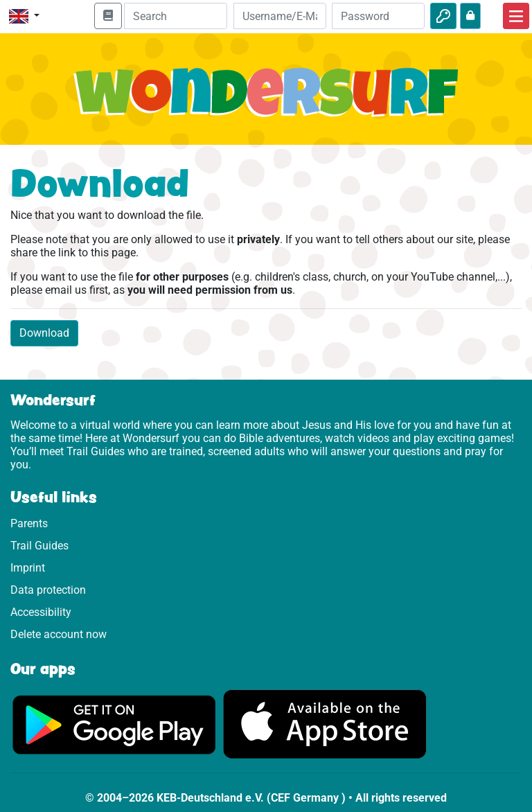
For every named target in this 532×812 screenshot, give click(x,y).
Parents (29, 523)
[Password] (378, 16)
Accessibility (41, 612)
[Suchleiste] (176, 16)
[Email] (280, 16)
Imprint (28, 568)
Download (44, 333)
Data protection (48, 590)
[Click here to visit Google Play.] (114, 724)
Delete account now (59, 634)
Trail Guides (39, 546)
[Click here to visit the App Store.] (325, 724)
